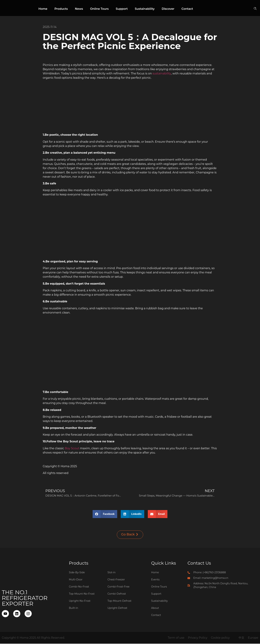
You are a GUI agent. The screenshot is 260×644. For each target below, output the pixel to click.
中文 (241, 638)
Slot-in (112, 573)
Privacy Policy (198, 638)
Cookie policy (220, 638)
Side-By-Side (77, 573)
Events (155, 580)
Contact (187, 9)
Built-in (74, 608)
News (79, 9)
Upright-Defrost (117, 608)
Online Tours (99, 9)
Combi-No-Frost (79, 587)
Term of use (176, 638)
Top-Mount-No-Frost (82, 594)
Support (122, 9)
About (155, 608)
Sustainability (145, 9)
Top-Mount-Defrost (119, 601)
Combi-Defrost (117, 594)
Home (43, 9)
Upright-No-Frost (80, 601)
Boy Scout (72, 448)
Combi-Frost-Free (119, 587)
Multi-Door (76, 580)
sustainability (162, 73)
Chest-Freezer (116, 580)
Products (61, 9)
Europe (253, 638)
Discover (168, 9)
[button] (256, 9)
